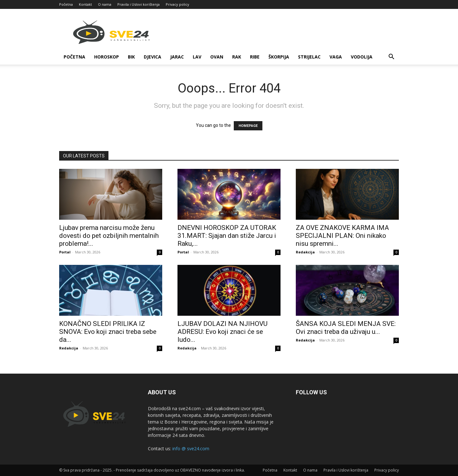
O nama (105, 4)
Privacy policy (177, 4)
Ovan (217, 57)
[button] (391, 57)
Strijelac (309, 57)
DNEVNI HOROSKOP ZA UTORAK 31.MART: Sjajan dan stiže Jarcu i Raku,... (227, 236)
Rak (237, 57)
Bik (131, 57)
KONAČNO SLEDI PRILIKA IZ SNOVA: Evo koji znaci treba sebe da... (108, 332)
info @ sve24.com (191, 448)
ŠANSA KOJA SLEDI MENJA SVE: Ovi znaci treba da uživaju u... (346, 328)
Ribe (255, 57)
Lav (197, 57)
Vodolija (362, 57)
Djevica (153, 57)
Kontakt (85, 4)
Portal (65, 252)
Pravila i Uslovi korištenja (139, 4)
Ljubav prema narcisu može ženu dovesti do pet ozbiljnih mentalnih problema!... (109, 236)
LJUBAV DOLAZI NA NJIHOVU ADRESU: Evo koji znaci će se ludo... (222, 332)
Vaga (336, 57)
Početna (66, 4)
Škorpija (279, 57)
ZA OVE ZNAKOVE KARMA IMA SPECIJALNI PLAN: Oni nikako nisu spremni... (342, 236)
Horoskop (107, 57)
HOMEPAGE (248, 126)
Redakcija (305, 252)
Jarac (177, 57)
